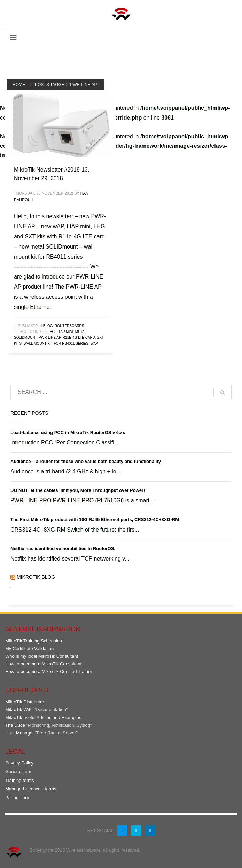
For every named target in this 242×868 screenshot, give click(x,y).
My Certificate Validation (29, 649)
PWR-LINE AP (50, 338)
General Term (19, 772)
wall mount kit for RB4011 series (56, 344)
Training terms (20, 780)
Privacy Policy (19, 763)
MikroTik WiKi (19, 710)
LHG (51, 332)
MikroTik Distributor (25, 702)
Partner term (18, 797)
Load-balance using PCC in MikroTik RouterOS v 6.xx (68, 432)
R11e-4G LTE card (79, 338)
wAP (94, 344)
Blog (48, 326)
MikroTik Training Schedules (34, 641)
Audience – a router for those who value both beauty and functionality (86, 461)
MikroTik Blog (36, 577)
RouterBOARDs (69, 326)
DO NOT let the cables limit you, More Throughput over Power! (78, 490)
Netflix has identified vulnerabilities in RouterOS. (63, 549)
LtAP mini (65, 332)
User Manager (19, 733)
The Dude (15, 725)
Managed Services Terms (31, 789)
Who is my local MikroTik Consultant (42, 656)
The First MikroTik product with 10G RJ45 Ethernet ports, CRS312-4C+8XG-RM (95, 520)
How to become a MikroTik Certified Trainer (49, 672)
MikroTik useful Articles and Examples (43, 718)
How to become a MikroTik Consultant (43, 664)
